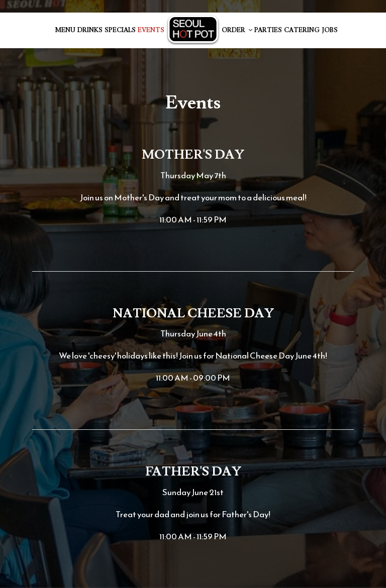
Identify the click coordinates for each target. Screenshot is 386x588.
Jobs (330, 30)
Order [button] (237, 30)
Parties (268, 30)
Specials (120, 30)
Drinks (90, 30)
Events (151, 30)
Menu (65, 30)
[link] (193, 30)
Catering (302, 30)
